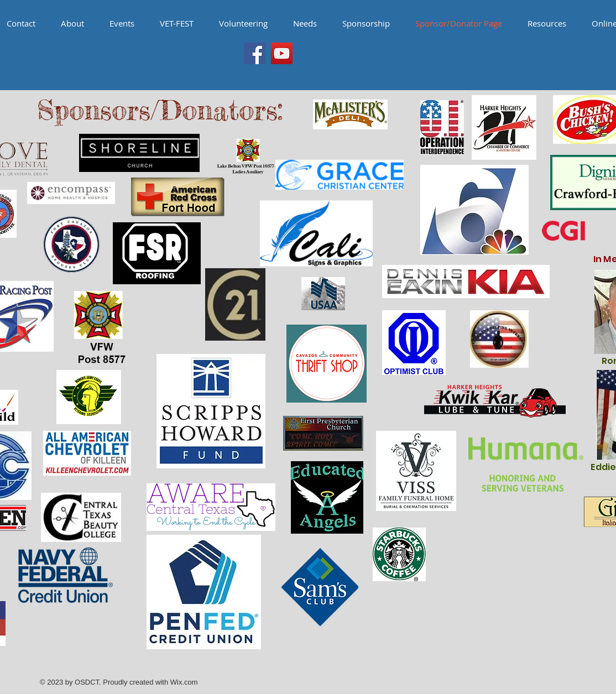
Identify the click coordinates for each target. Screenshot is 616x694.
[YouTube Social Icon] (282, 53)
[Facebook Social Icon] (255, 53)
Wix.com (184, 682)
